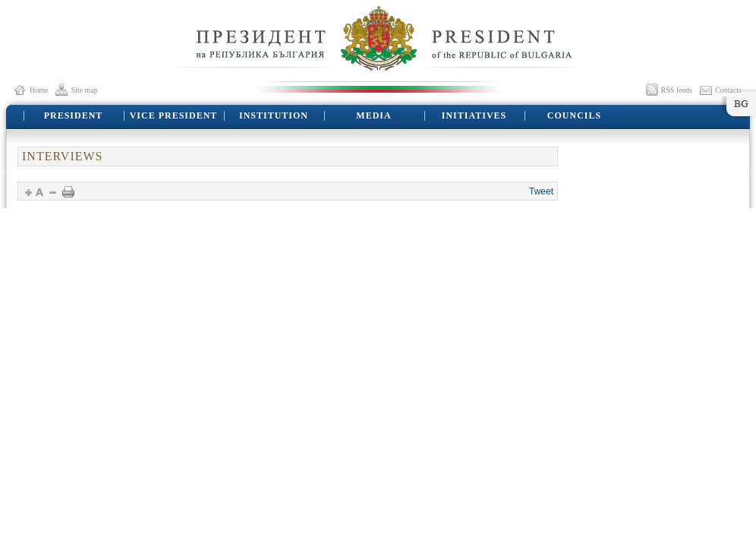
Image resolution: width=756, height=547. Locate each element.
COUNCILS (574, 115)
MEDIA (373, 115)
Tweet (541, 191)
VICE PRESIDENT (174, 115)
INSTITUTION (274, 115)
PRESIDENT (74, 115)
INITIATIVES (474, 115)
